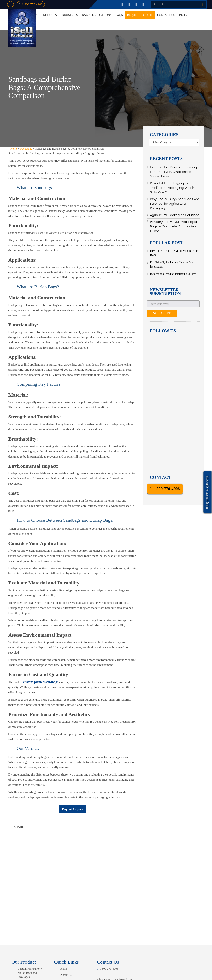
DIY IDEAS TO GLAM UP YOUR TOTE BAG (175, 253)
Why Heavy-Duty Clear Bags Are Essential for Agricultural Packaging (174, 204)
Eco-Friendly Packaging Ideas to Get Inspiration (171, 265)
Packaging (26, 149)
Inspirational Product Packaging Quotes (173, 274)
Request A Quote (72, 809)
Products (49, 15)
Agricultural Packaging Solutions (175, 215)
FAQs (119, 15)
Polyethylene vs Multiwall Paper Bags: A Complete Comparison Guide (174, 226)
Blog (183, 15)
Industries (69, 15)
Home (14, 149)
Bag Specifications (97, 15)
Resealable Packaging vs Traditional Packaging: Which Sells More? (172, 188)
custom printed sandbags (41, 682)
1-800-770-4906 (32, 4)
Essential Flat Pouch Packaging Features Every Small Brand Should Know (173, 172)
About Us (66, 975)
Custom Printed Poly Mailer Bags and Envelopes (30, 973)
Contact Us (166, 15)
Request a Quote (140, 15)
